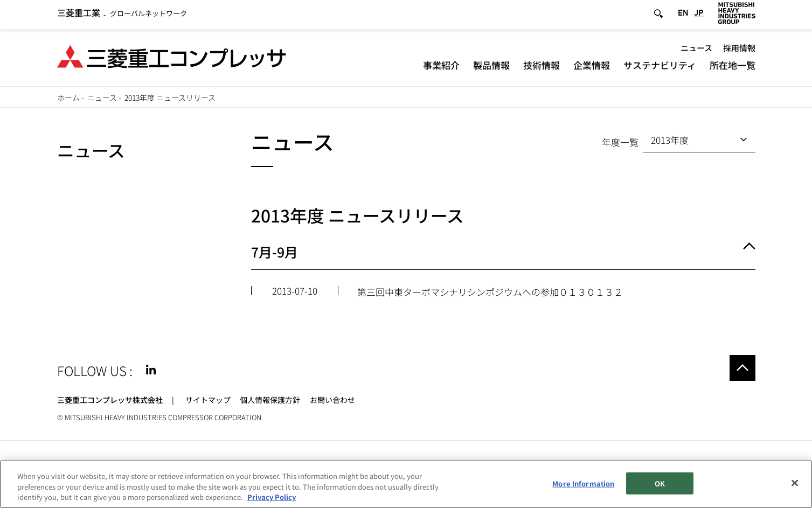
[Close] (795, 483)
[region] (406, 484)
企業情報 (592, 67)
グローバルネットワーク (122, 16)
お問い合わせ (332, 400)
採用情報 (739, 50)
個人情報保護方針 (270, 400)
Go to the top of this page (742, 368)
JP (699, 16)
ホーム (68, 98)
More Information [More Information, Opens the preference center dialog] (583, 483)
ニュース (696, 50)
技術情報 (542, 67)
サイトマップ (208, 400)
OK (660, 483)
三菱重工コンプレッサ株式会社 (110, 400)
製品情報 (491, 67)
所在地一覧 (733, 67)
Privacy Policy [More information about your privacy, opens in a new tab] (272, 497)
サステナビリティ (660, 67)
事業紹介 (441, 67)
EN (683, 16)
